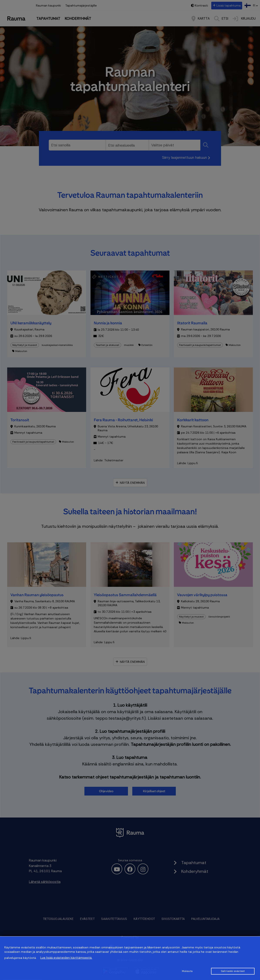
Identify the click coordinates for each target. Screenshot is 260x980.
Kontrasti (201, 5)
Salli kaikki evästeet (233, 971)
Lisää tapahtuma (229, 5)
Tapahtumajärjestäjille (81, 5)
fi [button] (252, 5)
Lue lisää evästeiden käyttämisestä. (66, 958)
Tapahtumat (48, 19)
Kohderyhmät (78, 19)
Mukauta (187, 971)
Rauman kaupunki (48, 5)
